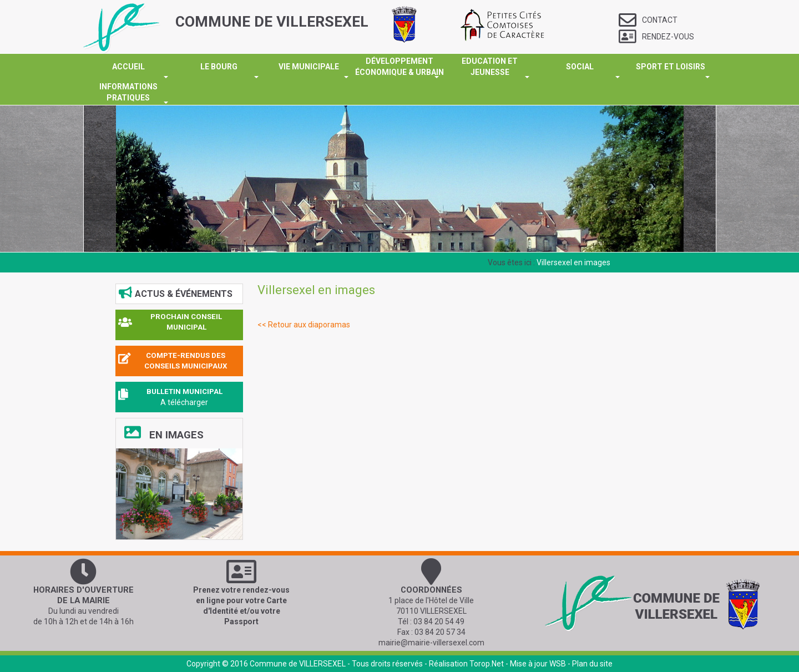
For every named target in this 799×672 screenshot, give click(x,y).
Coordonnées (431, 590)
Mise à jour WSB (538, 664)
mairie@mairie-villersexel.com (431, 643)
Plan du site (592, 664)
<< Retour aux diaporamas (304, 325)
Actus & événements (176, 293)
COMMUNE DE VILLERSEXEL (272, 22)
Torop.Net (487, 664)
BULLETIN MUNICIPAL (184, 391)
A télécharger (184, 402)
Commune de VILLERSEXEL (298, 664)
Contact (648, 20)
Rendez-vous (656, 37)
